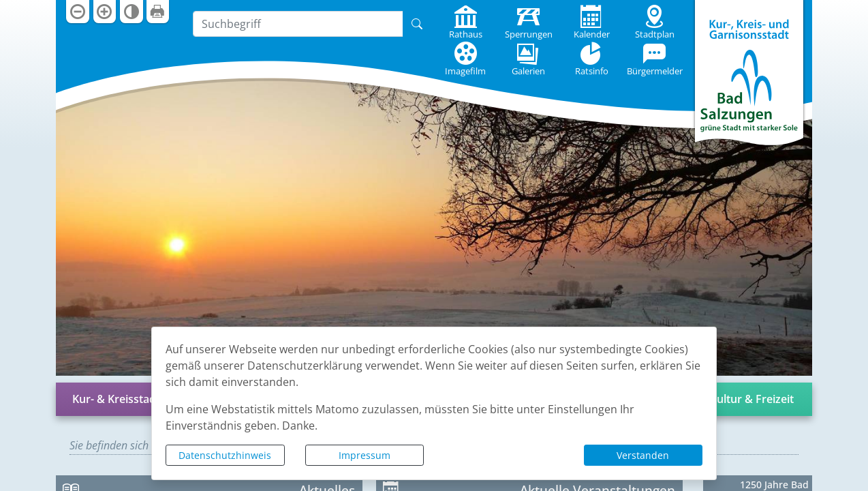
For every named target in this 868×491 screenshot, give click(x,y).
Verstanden (643, 455)
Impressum (365, 455)
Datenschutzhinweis (225, 455)
